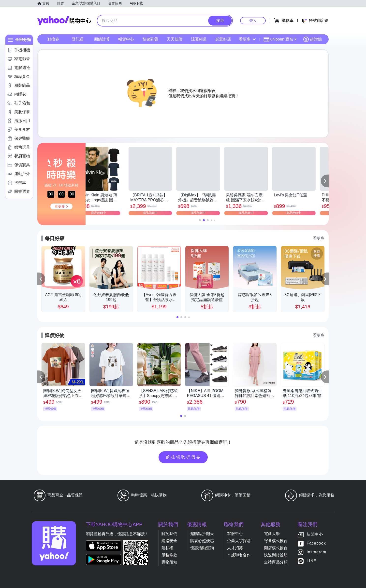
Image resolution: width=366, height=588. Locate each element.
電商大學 (272, 534)
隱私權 (167, 548)
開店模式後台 (276, 548)
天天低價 (175, 39)
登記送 (78, 39)
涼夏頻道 (199, 39)
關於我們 (169, 534)
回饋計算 (102, 39)
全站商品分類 (276, 562)
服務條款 (169, 555)
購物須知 (169, 562)
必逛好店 (223, 39)
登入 (253, 21)
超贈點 (312, 39)
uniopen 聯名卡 (280, 39)
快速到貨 (150, 39)
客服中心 (235, 534)
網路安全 (169, 541)
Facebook (316, 543)
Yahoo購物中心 (64, 21)
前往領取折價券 (184, 457)
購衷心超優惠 (202, 541)
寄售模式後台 (276, 541)
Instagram (316, 552)
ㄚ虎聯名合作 (239, 555)
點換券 (53, 39)
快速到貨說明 (276, 555)
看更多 (247, 39)
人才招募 (235, 548)
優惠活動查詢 (202, 548)
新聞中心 (315, 535)
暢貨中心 (126, 39)
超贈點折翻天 (202, 534)
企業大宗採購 (239, 541)
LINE (311, 561)
